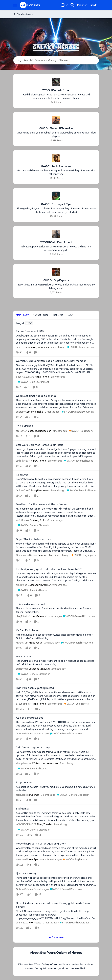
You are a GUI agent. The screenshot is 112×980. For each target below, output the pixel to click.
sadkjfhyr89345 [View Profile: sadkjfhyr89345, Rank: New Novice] (24, 461)
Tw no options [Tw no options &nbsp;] (24, 426)
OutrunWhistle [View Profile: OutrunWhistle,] (24, 734)
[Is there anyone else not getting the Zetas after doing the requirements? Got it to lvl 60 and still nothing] (56, 636)
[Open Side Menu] (15, 5)
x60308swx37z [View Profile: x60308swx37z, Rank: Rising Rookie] (24, 520)
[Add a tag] (29, 323)
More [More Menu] (70, 315)
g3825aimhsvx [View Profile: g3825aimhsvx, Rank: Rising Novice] (24, 704)
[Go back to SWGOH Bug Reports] (56, 280)
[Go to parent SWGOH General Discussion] (77, 412)
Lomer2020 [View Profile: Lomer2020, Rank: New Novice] (22, 922)
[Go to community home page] (30, 5)
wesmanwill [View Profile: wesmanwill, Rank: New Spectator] (22, 859)
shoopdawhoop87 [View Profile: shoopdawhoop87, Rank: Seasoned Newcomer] (25, 763)
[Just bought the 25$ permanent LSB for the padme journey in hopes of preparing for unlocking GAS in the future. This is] (56, 339)
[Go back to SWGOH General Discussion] (56, 128)
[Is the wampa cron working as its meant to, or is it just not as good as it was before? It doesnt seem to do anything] (56, 663)
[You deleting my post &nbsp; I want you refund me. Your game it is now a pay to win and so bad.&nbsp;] (56, 789)
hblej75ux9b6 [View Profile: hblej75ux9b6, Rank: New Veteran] (23, 616)
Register (82, 5)
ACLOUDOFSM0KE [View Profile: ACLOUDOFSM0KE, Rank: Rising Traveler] (26, 824)
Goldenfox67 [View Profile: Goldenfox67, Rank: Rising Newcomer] (23, 490)
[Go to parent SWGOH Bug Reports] (81, 431)
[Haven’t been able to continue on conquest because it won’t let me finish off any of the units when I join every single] (56, 483)
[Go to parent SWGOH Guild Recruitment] (33, 382)
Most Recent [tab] (23, 315)
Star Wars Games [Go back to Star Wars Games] (23, 14)
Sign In (93, 5)
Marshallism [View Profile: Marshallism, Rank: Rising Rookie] (22, 643)
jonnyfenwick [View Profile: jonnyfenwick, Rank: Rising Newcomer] (23, 347)
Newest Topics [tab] (41, 315)
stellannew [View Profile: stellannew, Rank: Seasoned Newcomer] (22, 431)
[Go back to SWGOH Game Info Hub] (56, 90)
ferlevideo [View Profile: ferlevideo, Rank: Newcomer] (21, 795)
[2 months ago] (57, 347)
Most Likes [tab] (57, 315)
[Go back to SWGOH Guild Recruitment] (56, 242)
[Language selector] (64, 5)
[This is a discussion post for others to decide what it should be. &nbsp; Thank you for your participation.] (56, 610)
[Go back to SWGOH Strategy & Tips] (56, 204)
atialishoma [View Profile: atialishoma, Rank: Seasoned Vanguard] (22, 669)
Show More (56, 937)
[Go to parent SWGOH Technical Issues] (81, 347)
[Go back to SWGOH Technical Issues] (56, 166)
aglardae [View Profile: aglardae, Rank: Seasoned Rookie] (20, 412)
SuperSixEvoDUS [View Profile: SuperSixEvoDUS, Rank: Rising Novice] (25, 377)
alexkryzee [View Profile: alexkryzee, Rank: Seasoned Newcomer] (22, 585)
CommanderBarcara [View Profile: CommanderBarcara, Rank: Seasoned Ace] (27, 555)
